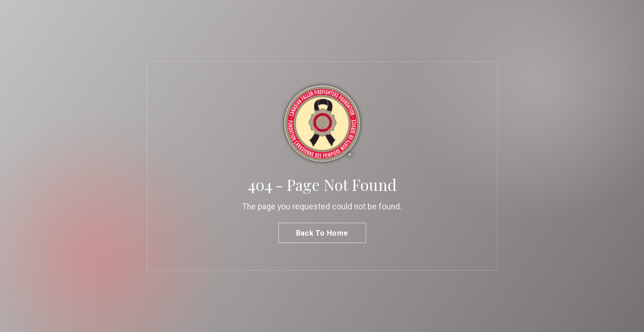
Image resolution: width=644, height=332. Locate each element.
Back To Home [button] (322, 233)
